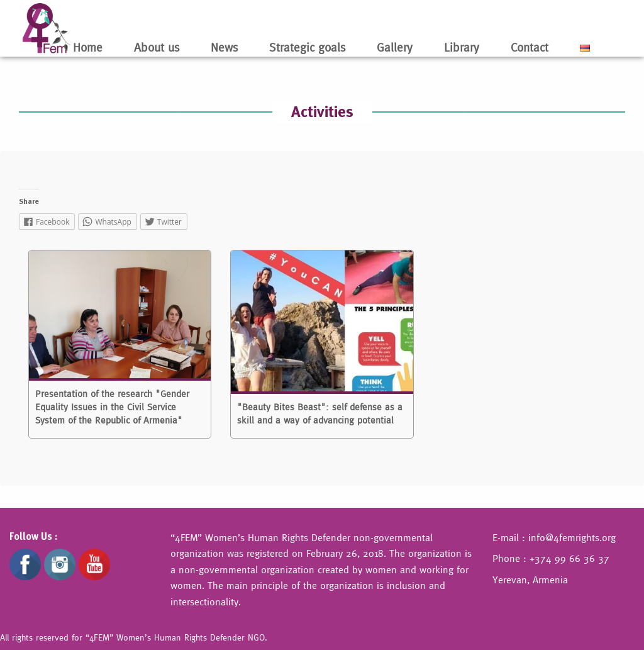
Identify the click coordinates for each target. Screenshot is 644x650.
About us (157, 47)
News (224, 47)
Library (462, 47)
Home (88, 47)
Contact (530, 47)
